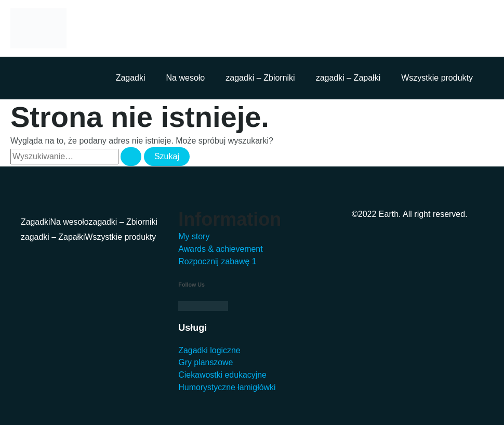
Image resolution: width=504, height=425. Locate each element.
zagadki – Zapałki (348, 78)
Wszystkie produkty (437, 78)
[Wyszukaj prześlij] (131, 157)
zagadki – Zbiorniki (260, 78)
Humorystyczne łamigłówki (227, 387)
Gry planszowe (206, 362)
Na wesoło (186, 78)
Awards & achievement (221, 248)
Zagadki (131, 78)
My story (194, 236)
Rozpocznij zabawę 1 (217, 261)
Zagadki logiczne (209, 350)
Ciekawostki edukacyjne (223, 375)
